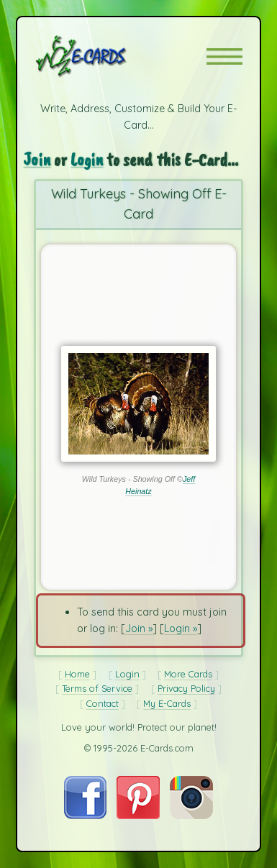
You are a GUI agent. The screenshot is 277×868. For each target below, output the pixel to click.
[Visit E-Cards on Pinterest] (138, 816)
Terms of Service (97, 688)
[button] (224, 56)
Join (37, 159)
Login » (181, 629)
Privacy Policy (186, 688)
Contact (103, 703)
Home (77, 674)
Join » (139, 629)
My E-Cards (167, 703)
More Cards (188, 674)
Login (87, 159)
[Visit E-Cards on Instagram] (191, 816)
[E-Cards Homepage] (106, 56)
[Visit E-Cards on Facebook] (85, 816)
